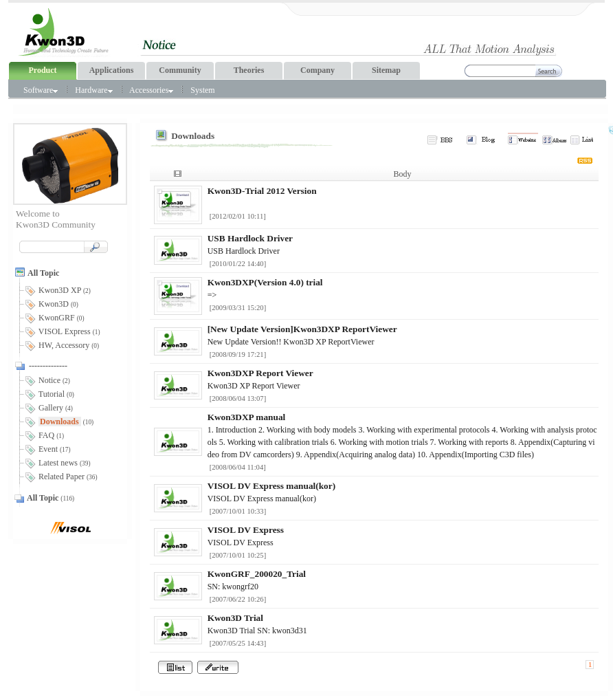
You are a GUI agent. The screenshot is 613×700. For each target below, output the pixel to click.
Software (41, 90)
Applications (112, 70)
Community (180, 70)
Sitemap (386, 70)
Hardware (93, 90)
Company (317, 70)
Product (42, 70)
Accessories (151, 90)
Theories (249, 70)
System (202, 90)
